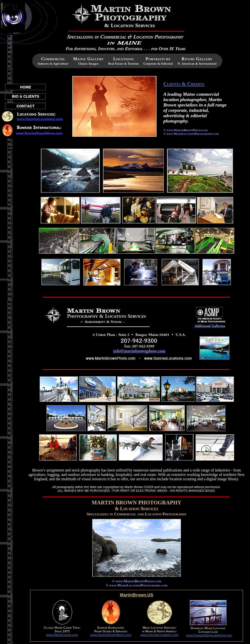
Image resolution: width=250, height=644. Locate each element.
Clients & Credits (184, 84)
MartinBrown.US (137, 595)
